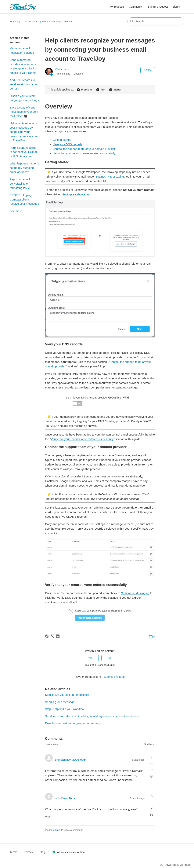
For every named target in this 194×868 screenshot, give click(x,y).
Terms (14, 852)
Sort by (150, 744)
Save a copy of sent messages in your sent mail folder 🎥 (24, 112)
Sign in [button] (176, 7)
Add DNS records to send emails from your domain (24, 84)
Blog (42, 852)
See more (16, 211)
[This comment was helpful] (152, 758)
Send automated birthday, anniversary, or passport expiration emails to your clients (23, 66)
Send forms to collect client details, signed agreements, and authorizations (92, 716)
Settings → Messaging (110, 177)
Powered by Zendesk (178, 865)
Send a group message (60, 702)
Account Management (36, 22)
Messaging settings (62, 22)
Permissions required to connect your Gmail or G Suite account (23, 152)
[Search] (156, 21)
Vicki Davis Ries (65, 798)
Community (136, 7)
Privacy (28, 852)
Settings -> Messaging (76, 194)
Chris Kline (62, 69)
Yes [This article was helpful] (90, 658)
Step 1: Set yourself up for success (67, 695)
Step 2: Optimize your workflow (65, 709)
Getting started (62, 140)
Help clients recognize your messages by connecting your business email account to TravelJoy (24, 132)
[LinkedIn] (58, 636)
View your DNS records (67, 144)
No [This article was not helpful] (110, 658)
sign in (57, 830)
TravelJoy (15, 22)
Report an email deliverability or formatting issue (20, 184)
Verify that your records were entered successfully (84, 153)
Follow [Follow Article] (148, 70)
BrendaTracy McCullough (71, 760)
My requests (117, 7)
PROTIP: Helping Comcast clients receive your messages (24, 199)
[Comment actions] (152, 776)
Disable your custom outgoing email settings (24, 98)
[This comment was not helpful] (152, 770)
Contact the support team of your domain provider (84, 149)
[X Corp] (52, 636)
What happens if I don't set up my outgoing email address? (24, 168)
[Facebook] (47, 636)
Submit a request (158, 7)
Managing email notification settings (22, 50)
